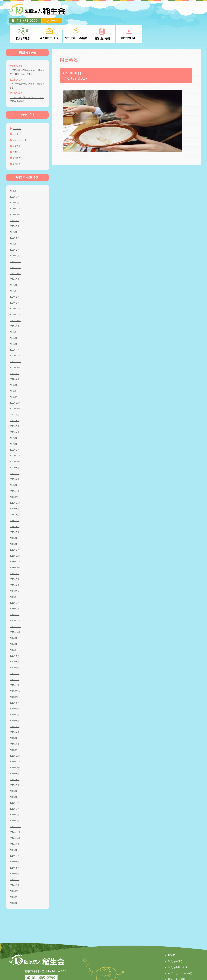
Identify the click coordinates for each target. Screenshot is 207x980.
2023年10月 (16, 301)
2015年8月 (15, 760)
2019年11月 (16, 483)
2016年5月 (15, 707)
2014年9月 (15, 824)
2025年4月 (15, 224)
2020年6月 (15, 459)
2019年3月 (15, 518)
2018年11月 (16, 542)
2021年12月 (16, 383)
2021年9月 (15, 395)
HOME (168, 935)
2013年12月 (16, 871)
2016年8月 (15, 689)
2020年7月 (15, 454)
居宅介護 (17, 126)
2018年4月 (15, 577)
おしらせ (17, 109)
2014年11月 (16, 812)
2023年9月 (15, 306)
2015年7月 (15, 765)
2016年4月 (15, 712)
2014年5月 (15, 848)
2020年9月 (15, 448)
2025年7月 (15, 206)
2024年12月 (16, 242)
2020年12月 (16, 436)
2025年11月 (16, 189)
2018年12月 (16, 536)
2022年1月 (15, 377)
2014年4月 (15, 854)
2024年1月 (15, 283)
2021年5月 (15, 406)
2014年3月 (15, 860)
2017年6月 (15, 636)
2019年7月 (15, 501)
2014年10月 (16, 818)
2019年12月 (16, 477)
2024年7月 (15, 259)
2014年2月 (15, 865)
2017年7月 (15, 630)
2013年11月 (16, 877)
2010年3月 (15, 883)
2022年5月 (15, 365)
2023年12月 (16, 289)
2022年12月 (16, 336)
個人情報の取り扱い (177, 970)
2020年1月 (15, 471)
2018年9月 (15, 554)
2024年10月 (16, 253)
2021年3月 (15, 418)
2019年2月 (15, 524)
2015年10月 (16, 748)
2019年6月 (15, 506)
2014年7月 (15, 836)
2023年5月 (15, 324)
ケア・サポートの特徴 (178, 953)
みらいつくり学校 (22, 120)
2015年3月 (15, 789)
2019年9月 (15, 489)
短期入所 (17, 132)
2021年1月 (15, 430)
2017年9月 (15, 618)
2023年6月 (15, 318)
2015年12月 (16, 736)
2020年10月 (16, 442)
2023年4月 (15, 330)
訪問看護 (17, 138)
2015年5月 (15, 777)
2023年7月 (15, 312)
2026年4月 (15, 171)
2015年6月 (15, 771)
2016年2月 (15, 724)
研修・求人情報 (174, 959)
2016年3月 (15, 718)
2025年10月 (16, 195)
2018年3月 (15, 583)
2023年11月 (16, 295)
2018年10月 (16, 548)
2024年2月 (15, 277)
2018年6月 (15, 565)
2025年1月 (15, 236)
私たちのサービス (175, 947)
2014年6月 (15, 842)
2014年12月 (16, 807)
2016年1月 (15, 730)
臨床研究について (175, 976)
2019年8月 (15, 495)
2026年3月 (15, 177)
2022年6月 (15, 359)
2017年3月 (15, 654)
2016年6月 (15, 701)
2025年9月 (15, 201)
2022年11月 (16, 342)
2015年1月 (15, 801)
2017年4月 (15, 648)
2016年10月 (16, 677)
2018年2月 (15, 589)
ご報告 (16, 115)
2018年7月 (15, 559)
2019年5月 (15, 512)
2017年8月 (15, 624)
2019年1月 (15, 530)
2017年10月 (16, 612)
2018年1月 (15, 595)
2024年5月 (15, 265)
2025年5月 (15, 218)
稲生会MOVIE (173, 964)
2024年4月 (15, 271)
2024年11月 (16, 248)
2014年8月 (15, 830)
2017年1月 (15, 665)
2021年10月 (16, 389)
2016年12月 (16, 671)
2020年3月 (15, 465)
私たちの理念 (173, 941)
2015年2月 (15, 795)
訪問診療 (17, 144)
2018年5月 (15, 571)
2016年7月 (15, 695)
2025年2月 (15, 230)
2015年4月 (15, 783)
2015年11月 (16, 742)
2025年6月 (15, 212)
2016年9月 (15, 683)
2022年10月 (16, 348)
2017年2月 (15, 659)
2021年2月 (15, 424)
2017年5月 (15, 642)
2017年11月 (16, 607)
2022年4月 (15, 371)
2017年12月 (16, 601)
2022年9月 (15, 354)
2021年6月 (15, 401)
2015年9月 (15, 754)
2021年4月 (15, 412)
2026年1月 (15, 183)
